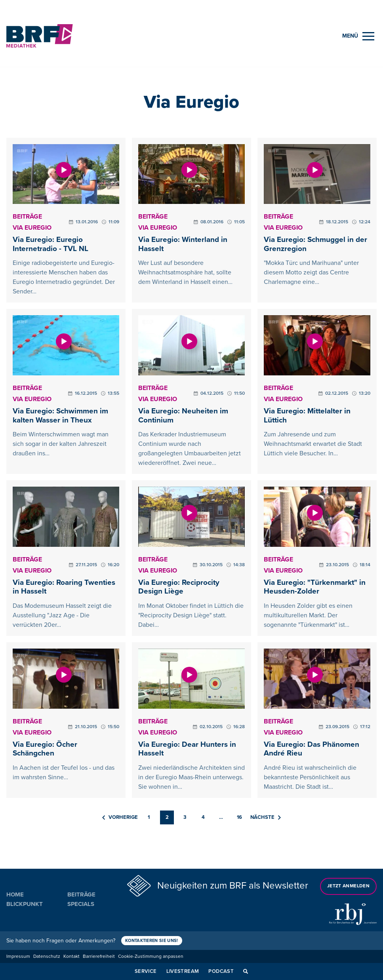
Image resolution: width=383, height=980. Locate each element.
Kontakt (71, 956)
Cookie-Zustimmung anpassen (151, 956)
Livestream (183, 971)
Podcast (221, 971)
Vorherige (120, 817)
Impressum (18, 956)
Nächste (266, 817)
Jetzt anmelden (348, 886)
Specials (81, 904)
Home (15, 894)
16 (239, 817)
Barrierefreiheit (99, 956)
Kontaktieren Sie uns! (152, 941)
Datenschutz (47, 956)
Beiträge (81, 894)
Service (146, 971)
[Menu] (358, 36)
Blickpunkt (25, 904)
